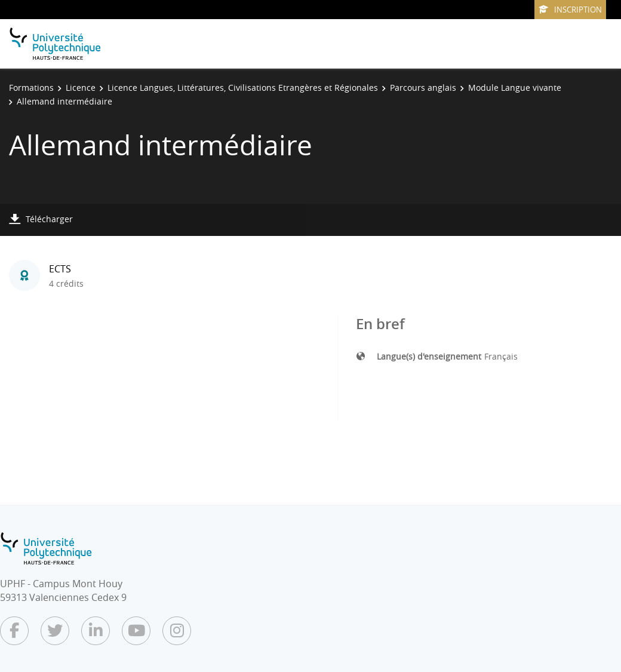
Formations (31, 88)
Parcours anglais (423, 88)
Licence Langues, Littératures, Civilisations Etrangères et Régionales (243, 88)
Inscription (570, 10)
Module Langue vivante (515, 88)
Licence (81, 88)
